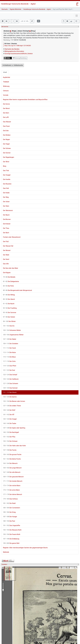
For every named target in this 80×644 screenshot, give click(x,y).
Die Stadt (9, 503)
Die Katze (9, 352)
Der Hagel (6, 144)
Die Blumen (7, 219)
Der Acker (6, 202)
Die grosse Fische (12, 454)
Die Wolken (7, 135)
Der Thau (6, 228)
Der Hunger (10, 517)
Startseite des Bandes (12, 49)
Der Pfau (9, 437)
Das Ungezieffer (12, 525)
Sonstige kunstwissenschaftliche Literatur (19, 54)
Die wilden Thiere (12, 406)
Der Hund (9, 348)
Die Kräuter (7, 224)
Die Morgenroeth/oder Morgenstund (17, 290)
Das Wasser (7, 122)
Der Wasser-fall (8, 246)
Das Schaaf (10, 375)
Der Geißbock (11, 379)
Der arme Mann (11, 490)
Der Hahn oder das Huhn (14, 446)
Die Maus (9, 357)
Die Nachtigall (11, 432)
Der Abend (9, 299)
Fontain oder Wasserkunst (12, 237)
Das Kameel (10, 388)
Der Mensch (10, 463)
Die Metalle (9, 277)
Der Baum (6, 215)
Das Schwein (11, 384)
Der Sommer (10, 313)
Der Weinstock (8, 210)
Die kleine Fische (12, 459)
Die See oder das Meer (11, 268)
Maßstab (6, 552)
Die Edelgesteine (11, 281)
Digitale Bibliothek (16, 9)
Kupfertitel (7, 77)
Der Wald (6, 255)
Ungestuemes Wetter (13, 335)
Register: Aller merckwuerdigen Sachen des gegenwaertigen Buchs (25, 548)
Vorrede (6, 95)
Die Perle (8, 286)
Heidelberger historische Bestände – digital (18, 4)
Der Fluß (6, 242)
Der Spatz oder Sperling (14, 428)
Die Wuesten (7, 184)
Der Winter (9, 321)
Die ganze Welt (11, 543)
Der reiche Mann (12, 486)
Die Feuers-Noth (12, 534)
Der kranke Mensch (13, 481)
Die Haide (6, 193)
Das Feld (6, 188)
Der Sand (6, 259)
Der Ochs (9, 361)
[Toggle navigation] (77, 16)
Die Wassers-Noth (12, 530)
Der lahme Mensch (12, 494)
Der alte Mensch (12, 472)
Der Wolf (9, 410)
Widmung (6, 86)
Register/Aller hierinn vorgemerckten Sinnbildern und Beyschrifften (25, 100)
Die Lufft (6, 117)
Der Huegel (7, 175)
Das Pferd (10, 366)
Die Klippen (7, 273)
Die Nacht (9, 304)
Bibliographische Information (14, 51)
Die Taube (10, 423)
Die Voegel (10, 419)
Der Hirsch (10, 392)
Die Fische (10, 450)
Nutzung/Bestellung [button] (20, 58)
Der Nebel (10, 339)
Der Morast (7, 250)
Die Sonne (6, 104)
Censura (6, 91)
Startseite (5, 9)
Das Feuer (6, 126)
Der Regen (6, 139)
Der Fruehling (10, 308)
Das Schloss (10, 499)
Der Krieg (9, 512)
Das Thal (6, 171)
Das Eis (9, 326)
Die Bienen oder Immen (14, 401)
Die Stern (6, 113)
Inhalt (5, 72)
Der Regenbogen (9, 157)
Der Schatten (11, 344)
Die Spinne (10, 397)
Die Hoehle (7, 179)
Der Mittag (9, 295)
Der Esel (9, 370)
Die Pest (9, 521)
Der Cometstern (11, 508)
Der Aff (9, 415)
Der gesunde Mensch (13, 477)
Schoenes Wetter (12, 330)
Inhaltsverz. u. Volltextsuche (13, 65)
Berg (5, 166)
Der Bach (6, 233)
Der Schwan (10, 441)
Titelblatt (6, 82)
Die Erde (6, 131)
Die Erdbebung (11, 539)
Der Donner (7, 153)
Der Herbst (9, 317)
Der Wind (6, 162)
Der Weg (6, 197)
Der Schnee (7, 148)
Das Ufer (6, 264)
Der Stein (6, 206)
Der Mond (6, 108)
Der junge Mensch (12, 468)
